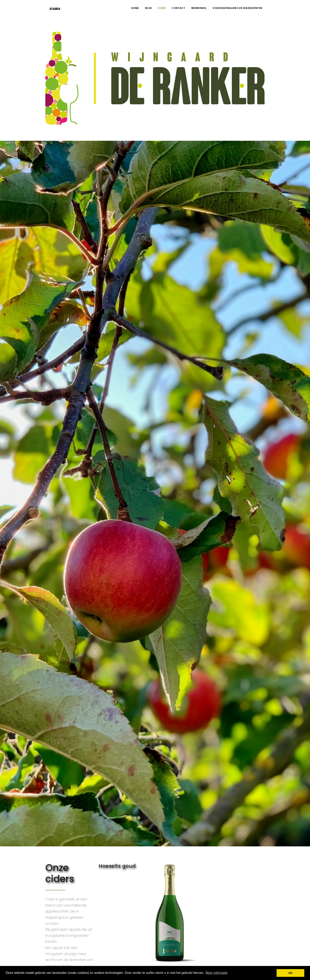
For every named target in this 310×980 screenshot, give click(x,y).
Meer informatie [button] (217, 973)
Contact (178, 8)
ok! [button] (290, 973)
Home (135, 8)
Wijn (148, 8)
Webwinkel (199, 8)
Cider (162, 8)
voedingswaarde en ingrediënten (237, 8)
